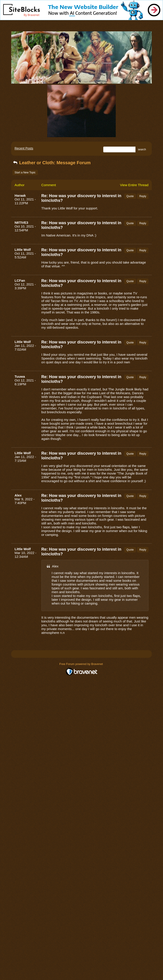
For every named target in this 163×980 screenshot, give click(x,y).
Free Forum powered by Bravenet (81, 664)
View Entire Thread (134, 185)
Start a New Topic (25, 173)
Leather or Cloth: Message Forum (51, 163)
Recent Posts (24, 148)
